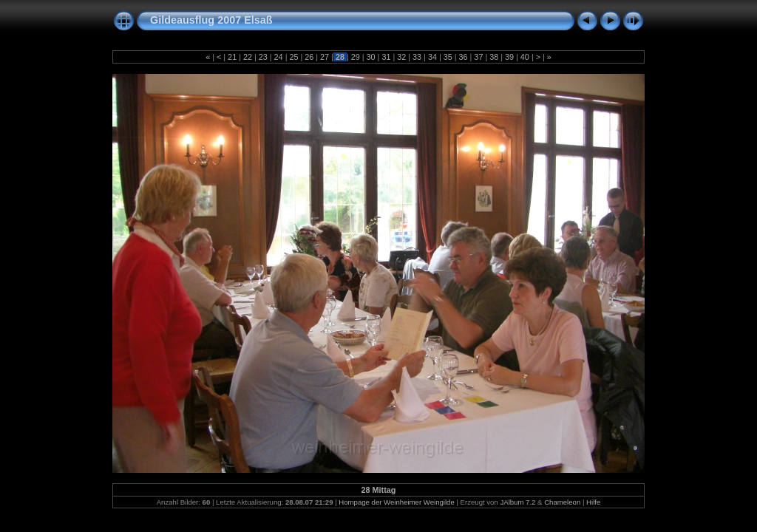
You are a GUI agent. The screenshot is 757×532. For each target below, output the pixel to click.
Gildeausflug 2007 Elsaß (211, 20)
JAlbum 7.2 (517, 502)
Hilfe (593, 502)
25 (293, 57)
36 (464, 57)
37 (478, 57)
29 (356, 57)
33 (417, 57)
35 (448, 57)
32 (401, 57)
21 (232, 57)
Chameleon (562, 502)
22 (248, 57)
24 (279, 57)
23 (263, 57)
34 (432, 57)
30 (371, 57)
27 (325, 57)
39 (509, 57)
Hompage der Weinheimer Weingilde (396, 502)
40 (525, 57)
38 (494, 57)
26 (309, 57)
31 (386, 57)
